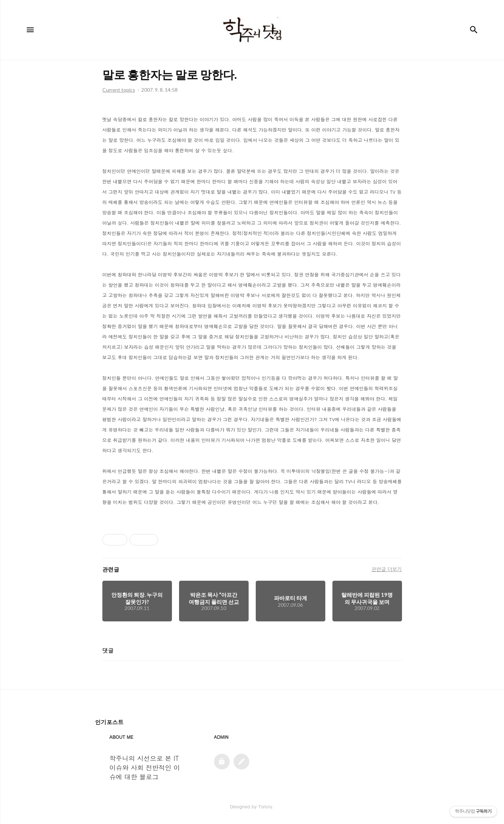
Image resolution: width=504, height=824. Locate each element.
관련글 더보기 (386, 569)
